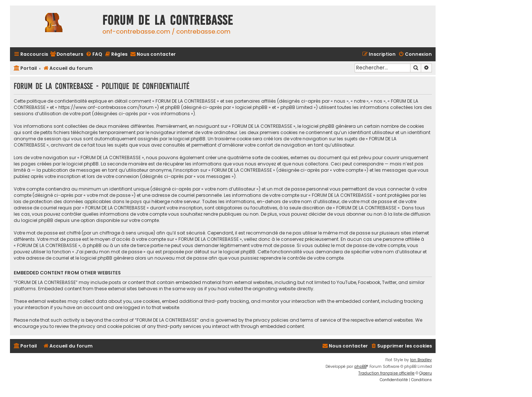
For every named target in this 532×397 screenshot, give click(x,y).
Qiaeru (426, 373)
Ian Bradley (421, 360)
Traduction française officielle (386, 373)
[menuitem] (66, 54)
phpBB (360, 367)
